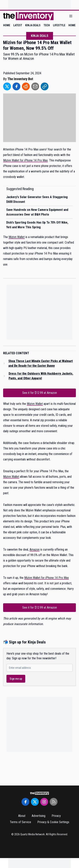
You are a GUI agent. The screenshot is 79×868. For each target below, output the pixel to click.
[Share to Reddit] (26, 86)
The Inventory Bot (20, 79)
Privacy (56, 816)
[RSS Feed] (54, 802)
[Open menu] (71, 16)
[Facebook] (25, 802)
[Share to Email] (35, 86)
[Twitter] (35, 802)
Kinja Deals (40, 36)
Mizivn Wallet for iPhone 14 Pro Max (25, 160)
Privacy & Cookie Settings (53, 822)
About (22, 816)
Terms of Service (20, 822)
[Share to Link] (45, 86)
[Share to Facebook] (16, 86)
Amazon (35, 550)
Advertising (39, 816)
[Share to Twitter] (7, 86)
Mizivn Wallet (17, 237)
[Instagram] (44, 802)
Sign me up (16, 679)
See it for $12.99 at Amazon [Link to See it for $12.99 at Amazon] (40, 393)
